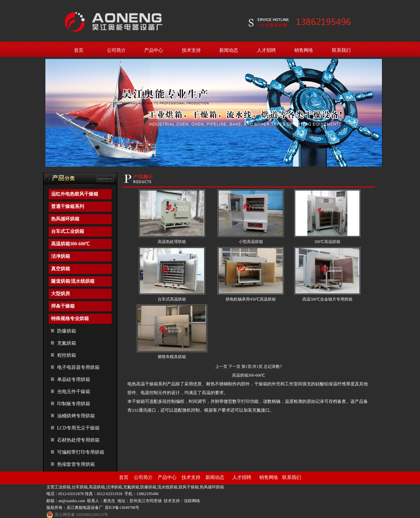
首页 (79, 50)
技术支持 (191, 50)
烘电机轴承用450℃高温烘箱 (251, 299)
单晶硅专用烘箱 (74, 379)
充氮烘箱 (67, 343)
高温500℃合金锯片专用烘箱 (327, 299)
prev (53, 115)
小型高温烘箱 (251, 242)
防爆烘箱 (67, 331)
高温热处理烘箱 (172, 242)
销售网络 (304, 50)
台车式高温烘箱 (172, 299)
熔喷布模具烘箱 (172, 357)
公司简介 (116, 50)
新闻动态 (229, 50)
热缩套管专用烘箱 (76, 464)
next (374, 115)
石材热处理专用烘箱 (78, 440)
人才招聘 (266, 50)
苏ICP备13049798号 (122, 508)
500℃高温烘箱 (327, 242)
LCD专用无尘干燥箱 (78, 428)
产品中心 (154, 50)
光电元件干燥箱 (74, 392)
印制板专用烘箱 (74, 404)
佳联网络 (192, 501)
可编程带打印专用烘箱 (81, 452)
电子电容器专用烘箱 (78, 367)
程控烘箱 (67, 355)
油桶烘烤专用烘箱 (76, 416)
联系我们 (341, 50)
